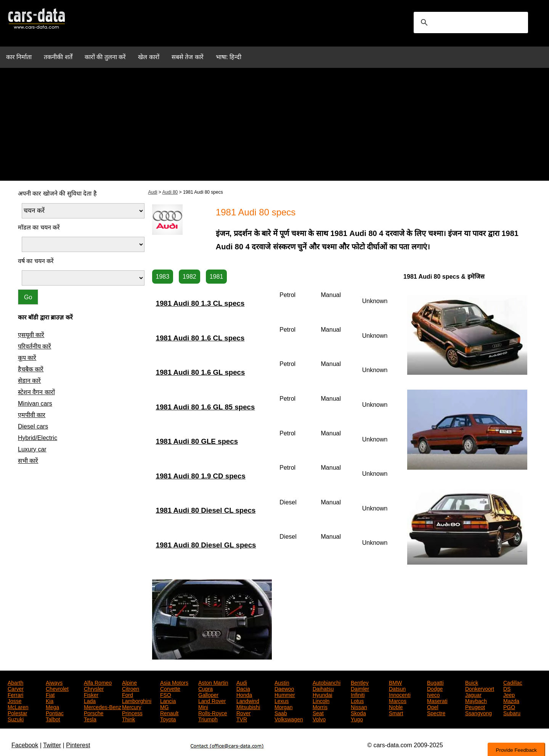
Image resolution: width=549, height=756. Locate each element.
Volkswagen (289, 719)
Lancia (168, 700)
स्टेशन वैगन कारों (36, 392)
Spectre (436, 713)
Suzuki (16, 719)
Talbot (53, 719)
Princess (132, 713)
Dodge (435, 688)
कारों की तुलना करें (105, 57)
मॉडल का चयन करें (39, 227)
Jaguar (473, 694)
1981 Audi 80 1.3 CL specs (200, 303)
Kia (50, 700)
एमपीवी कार (32, 415)
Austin (282, 682)
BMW (395, 682)
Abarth (15, 682)
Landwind (248, 700)
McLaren (18, 706)
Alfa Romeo (98, 682)
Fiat (50, 694)
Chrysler (94, 688)
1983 (163, 277)
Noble (396, 706)
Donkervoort (480, 688)
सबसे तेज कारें (188, 57)
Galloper (208, 694)
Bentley (360, 682)
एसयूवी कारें (31, 335)
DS (507, 688)
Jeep (509, 694)
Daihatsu (323, 688)
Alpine (129, 682)
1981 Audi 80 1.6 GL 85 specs (205, 407)
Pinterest (78, 745)
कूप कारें (27, 358)
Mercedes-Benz (103, 706)
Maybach (476, 700)
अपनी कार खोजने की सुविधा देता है (57, 193)
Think (128, 719)
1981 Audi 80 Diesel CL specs (206, 510)
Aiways (54, 682)
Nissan (359, 706)
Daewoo (284, 688)
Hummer (285, 694)
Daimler (360, 688)
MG (165, 706)
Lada (90, 700)
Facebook (25, 745)
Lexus (282, 700)
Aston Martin (213, 682)
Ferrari (15, 694)
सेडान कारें (29, 381)
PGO (509, 706)
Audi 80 (170, 192)
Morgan (283, 706)
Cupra (205, 688)
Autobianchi (327, 682)
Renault (169, 713)
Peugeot (475, 706)
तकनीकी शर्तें (58, 57)
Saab (281, 713)
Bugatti (435, 682)
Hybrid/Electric (38, 438)
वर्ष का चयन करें (36, 261)
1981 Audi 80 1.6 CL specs (200, 338)
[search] (470, 22)
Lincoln (321, 700)
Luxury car (32, 449)
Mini (203, 706)
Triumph (208, 719)
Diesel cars (33, 426)
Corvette (170, 688)
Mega (52, 706)
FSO (166, 694)
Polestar (17, 713)
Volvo (319, 719)
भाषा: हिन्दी (229, 57)
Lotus (357, 700)
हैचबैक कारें (31, 369)
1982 (189, 277)
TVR (242, 719)
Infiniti (358, 694)
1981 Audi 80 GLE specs (197, 441)
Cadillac (513, 682)
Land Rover (212, 700)
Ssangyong (478, 713)
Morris (320, 706)
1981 (217, 277)
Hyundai (322, 694)
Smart (396, 713)
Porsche (94, 713)
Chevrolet (57, 688)
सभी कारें (28, 461)
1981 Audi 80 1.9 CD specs (201, 476)
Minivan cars (35, 404)
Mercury (132, 706)
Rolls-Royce (213, 713)
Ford (128, 694)
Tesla (90, 719)
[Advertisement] (274, 127)
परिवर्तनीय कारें (35, 346)
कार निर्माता (19, 57)
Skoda (358, 713)
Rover (243, 713)
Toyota (168, 719)
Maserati (437, 700)
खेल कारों (148, 57)
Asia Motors (174, 682)
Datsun (397, 688)
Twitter (52, 745)
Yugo (357, 719)
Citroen (131, 688)
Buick (472, 682)
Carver (16, 688)
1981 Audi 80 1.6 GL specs (201, 372)
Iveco (433, 694)
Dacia (243, 688)
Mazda (511, 700)
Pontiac (55, 713)
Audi (153, 192)
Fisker (91, 694)
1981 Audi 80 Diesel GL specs (206, 545)
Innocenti (400, 694)
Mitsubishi (248, 706)
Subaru (512, 713)
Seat (318, 713)
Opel (433, 706)
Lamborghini (137, 700)
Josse (15, 700)
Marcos (398, 700)
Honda (244, 694)
